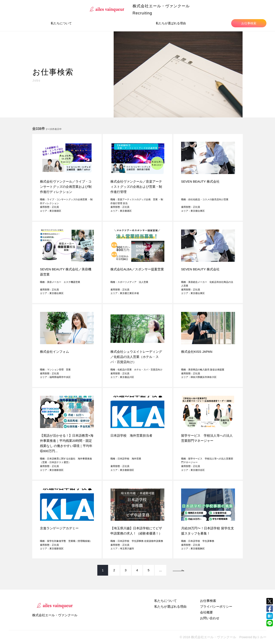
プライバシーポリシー (216, 606)
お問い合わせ (210, 618)
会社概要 (206, 612)
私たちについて (61, 23)
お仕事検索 (249, 23)
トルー (262, 637)
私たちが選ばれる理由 (171, 23)
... (161, 570)
